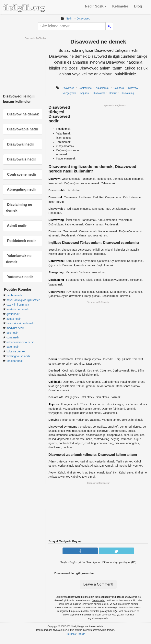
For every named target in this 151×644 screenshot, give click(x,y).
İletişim (81, 634)
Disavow (133, 88)
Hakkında (71, 634)
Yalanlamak (103, 88)
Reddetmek (63, 129)
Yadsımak (72, 272)
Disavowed (83, 19)
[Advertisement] (115, 135)
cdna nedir (13, 337)
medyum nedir (15, 328)
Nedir (69, 19)
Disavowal (99, 93)
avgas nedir (14, 319)
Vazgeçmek (69, 93)
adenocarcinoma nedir (20, 342)
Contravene (85, 88)
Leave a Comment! (98, 584)
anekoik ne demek (18, 309)
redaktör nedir (15, 361)
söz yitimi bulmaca (18, 305)
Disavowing (56, 220)
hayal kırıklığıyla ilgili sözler (23, 300)
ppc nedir (12, 333)
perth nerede (14, 295)
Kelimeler (120, 6)
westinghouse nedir (18, 356)
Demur (113, 93)
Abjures (84, 93)
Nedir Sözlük (96, 6)
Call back (119, 88)
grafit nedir (13, 314)
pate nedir (13, 347)
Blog (138, 6)
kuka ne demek (16, 351)
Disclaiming (127, 93)
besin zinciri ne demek (20, 323)
